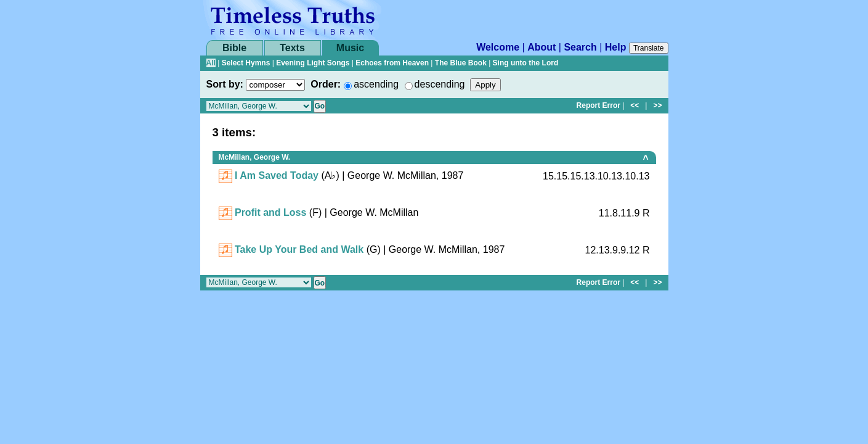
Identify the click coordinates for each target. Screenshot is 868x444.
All (211, 63)
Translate (649, 48)
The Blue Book (461, 63)
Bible (234, 48)
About (541, 47)
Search (580, 47)
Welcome (498, 47)
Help (616, 47)
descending (440, 84)
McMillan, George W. (255, 157)
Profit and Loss (270, 212)
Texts (292, 48)
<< (635, 105)
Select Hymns (246, 63)
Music (350, 48)
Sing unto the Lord (526, 63)
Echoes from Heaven (392, 63)
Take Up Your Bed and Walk (299, 249)
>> (657, 105)
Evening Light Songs (313, 63)
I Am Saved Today (277, 175)
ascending (376, 84)
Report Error (598, 105)
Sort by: (225, 84)
